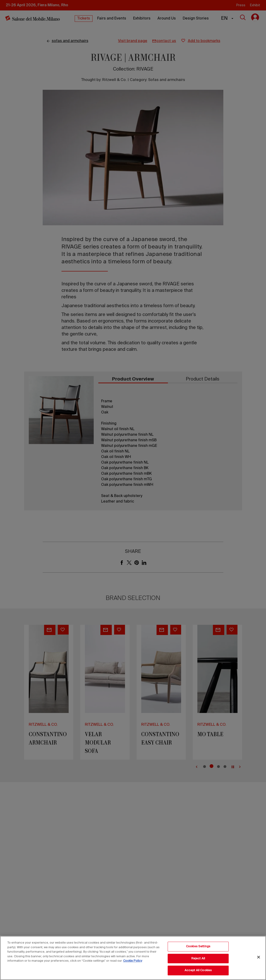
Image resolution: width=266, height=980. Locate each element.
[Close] (259, 957)
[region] (133, 958)
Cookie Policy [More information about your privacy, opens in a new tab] (133, 961)
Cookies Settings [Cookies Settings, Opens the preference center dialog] (198, 946)
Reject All (198, 959)
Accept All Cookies (198, 970)
